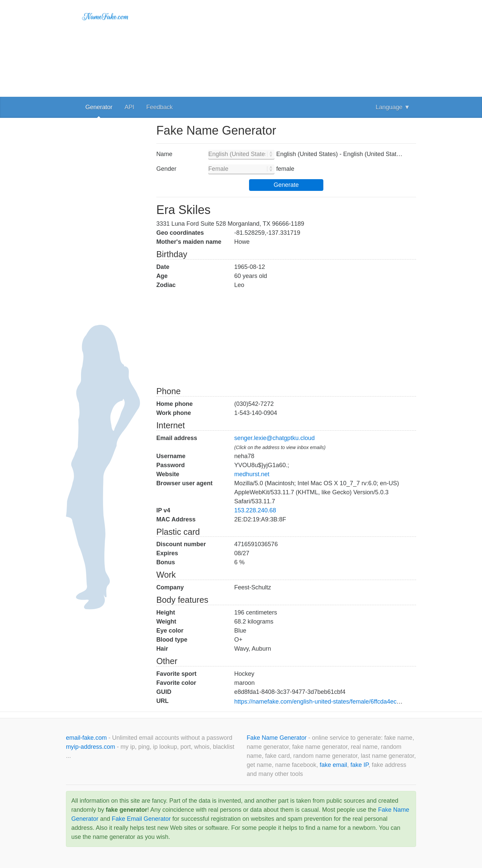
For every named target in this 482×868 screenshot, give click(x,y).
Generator (99, 107)
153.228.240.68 (255, 510)
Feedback (159, 107)
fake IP (359, 765)
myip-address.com (91, 747)
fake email (333, 765)
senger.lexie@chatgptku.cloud (274, 438)
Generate (286, 185)
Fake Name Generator (277, 738)
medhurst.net (252, 474)
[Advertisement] (286, 47)
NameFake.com (106, 17)
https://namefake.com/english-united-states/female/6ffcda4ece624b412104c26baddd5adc (354, 702)
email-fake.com (87, 738)
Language (393, 107)
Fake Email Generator (141, 819)
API (129, 107)
